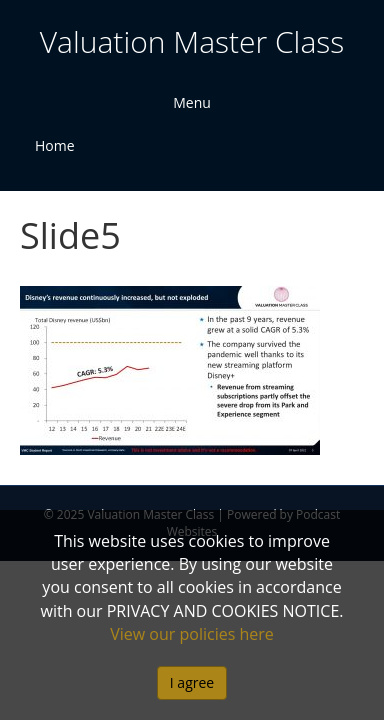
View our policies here (192, 634)
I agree (192, 682)
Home (55, 145)
